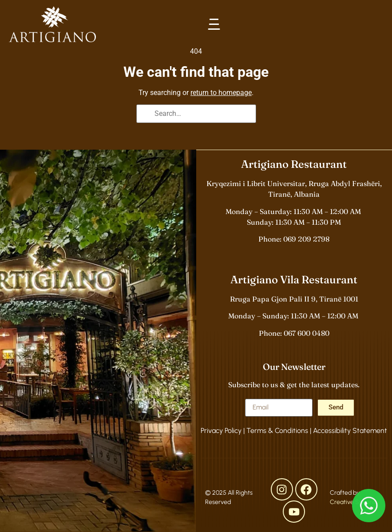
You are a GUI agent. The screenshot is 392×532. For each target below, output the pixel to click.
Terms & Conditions (277, 431)
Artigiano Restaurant (294, 164)
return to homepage (221, 93)
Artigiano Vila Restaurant (294, 280)
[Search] (146, 115)
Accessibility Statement (350, 431)
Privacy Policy (221, 431)
